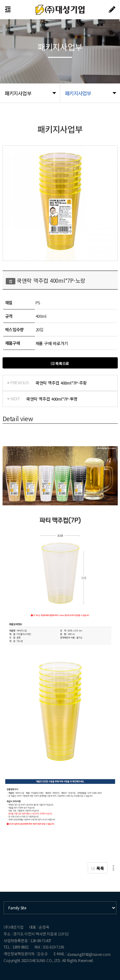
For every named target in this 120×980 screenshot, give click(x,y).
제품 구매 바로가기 (52, 343)
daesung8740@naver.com (89, 954)
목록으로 (60, 363)
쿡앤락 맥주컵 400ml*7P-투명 (52, 399)
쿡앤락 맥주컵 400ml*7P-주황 (61, 383)
